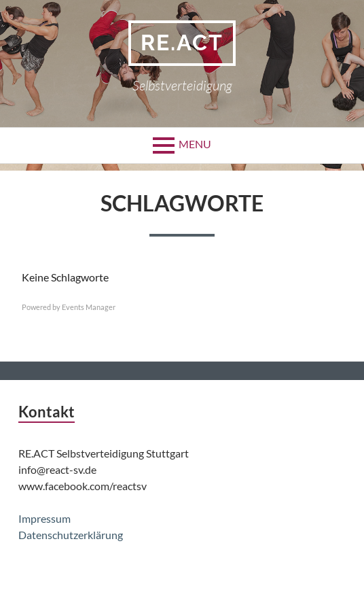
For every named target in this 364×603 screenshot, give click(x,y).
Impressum (44, 518)
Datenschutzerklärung (71, 535)
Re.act (182, 42)
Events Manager (89, 307)
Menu (195, 144)
